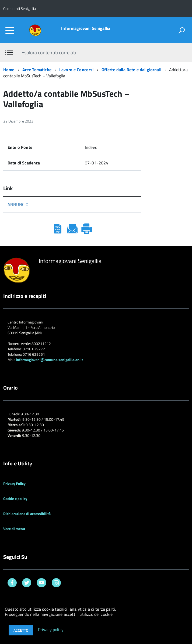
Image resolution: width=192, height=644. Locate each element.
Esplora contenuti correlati (49, 53)
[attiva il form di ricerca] (181, 30)
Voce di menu (14, 529)
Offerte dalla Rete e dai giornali (131, 70)
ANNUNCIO (18, 204)
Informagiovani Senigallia (86, 28)
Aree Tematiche (37, 70)
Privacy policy (51, 630)
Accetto (21, 630)
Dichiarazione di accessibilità (27, 514)
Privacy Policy (14, 483)
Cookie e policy (15, 499)
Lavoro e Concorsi (76, 70)
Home (9, 70)
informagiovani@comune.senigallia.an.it (49, 360)
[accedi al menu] (10, 30)
